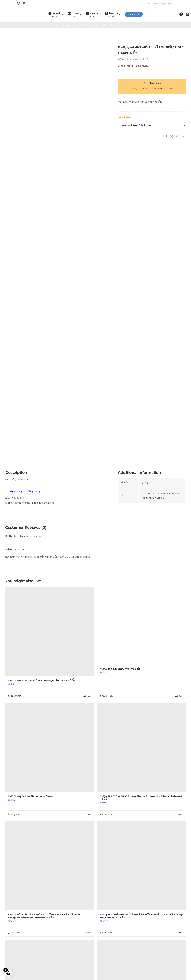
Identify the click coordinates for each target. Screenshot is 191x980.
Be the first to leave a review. (134, 66)
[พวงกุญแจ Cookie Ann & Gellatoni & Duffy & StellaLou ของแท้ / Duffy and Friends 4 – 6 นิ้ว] (141, 866)
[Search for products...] (166, 4)
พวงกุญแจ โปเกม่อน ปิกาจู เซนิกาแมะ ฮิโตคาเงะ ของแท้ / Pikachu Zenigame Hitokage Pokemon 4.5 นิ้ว (44, 916)
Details (88, 696)
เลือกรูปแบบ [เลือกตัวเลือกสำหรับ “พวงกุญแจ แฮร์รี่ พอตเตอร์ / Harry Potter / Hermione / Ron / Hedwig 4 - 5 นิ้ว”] (107, 814)
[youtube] (24, 3)
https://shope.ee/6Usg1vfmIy (23, 491)
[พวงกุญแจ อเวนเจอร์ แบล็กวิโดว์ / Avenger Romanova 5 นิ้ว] (50, 631)
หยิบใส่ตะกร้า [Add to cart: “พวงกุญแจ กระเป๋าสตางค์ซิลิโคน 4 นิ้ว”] (107, 696)
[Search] (149, 4)
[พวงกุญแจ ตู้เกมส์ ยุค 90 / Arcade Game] (50, 747)
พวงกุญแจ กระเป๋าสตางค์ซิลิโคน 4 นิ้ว (120, 669)
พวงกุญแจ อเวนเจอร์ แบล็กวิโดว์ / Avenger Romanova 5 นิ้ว (41, 680)
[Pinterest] (177, 137)
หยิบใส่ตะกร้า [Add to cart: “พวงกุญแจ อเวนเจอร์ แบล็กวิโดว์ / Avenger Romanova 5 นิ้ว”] (15, 696)
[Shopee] (7, 4)
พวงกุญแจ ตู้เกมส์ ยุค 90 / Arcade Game (30, 796)
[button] (152, 125)
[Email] (183, 137)
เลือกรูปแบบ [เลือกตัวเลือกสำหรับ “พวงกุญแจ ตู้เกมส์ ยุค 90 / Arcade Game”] (15, 814)
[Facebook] (166, 137)
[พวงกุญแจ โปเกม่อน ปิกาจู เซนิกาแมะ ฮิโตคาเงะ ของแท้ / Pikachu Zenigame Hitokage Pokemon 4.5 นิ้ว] (50, 866)
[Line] (13, 4)
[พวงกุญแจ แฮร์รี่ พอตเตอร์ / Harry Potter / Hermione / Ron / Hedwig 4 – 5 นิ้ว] (141, 747)
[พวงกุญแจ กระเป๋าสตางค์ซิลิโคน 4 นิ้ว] (141, 626)
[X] (172, 137)
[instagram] (19, 3)
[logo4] (18, 12)
